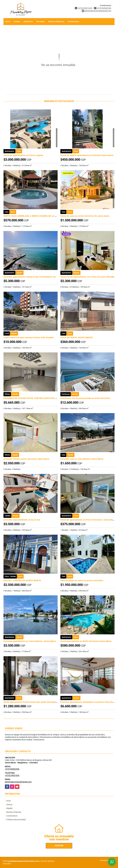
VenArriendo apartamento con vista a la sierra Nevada (87, 277)
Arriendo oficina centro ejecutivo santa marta (26, 459)
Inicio (8, 22)
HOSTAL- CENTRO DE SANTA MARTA (22, 580)
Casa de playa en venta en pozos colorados (82, 580)
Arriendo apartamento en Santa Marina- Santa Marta (30, 641)
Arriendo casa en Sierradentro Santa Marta (82, 459)
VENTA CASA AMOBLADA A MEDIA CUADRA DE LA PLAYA (33, 216)
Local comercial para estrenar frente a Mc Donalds (29, 338)
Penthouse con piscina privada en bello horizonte (85, 398)
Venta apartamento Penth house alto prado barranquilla (31, 702)
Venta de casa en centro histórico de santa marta (85, 216)
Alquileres (28, 22)
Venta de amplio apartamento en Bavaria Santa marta (87, 155)
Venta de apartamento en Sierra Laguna (23, 155)
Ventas (17, 22)
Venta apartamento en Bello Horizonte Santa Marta (86, 641)
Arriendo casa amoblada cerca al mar (22, 520)
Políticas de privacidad (16, 820)
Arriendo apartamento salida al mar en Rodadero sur (30, 277)
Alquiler (9, 808)
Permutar (41, 22)
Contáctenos (73, 22)
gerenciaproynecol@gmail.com (18, 782)
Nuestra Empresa (56, 22)
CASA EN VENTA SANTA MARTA (77, 338)
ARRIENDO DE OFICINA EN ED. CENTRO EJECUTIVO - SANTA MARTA (38, 398)
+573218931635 (85, 8)
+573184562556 (104, 8)
